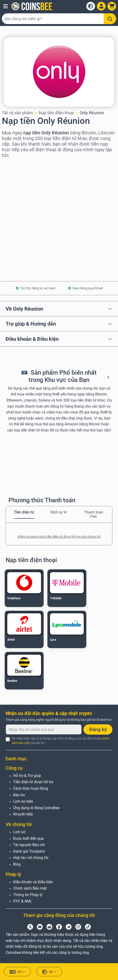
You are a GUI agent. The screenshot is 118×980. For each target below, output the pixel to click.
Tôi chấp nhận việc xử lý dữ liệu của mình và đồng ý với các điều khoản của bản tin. (60, 741)
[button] (6, 6)
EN (17, 972)
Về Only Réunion (24, 309)
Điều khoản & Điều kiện (32, 339)
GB (49, 972)
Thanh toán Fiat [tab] (94, 514)
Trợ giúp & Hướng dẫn (31, 324)
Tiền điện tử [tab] (24, 512)
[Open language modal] (91, 6)
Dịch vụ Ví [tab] (59, 512)
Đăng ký (98, 729)
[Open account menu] (101, 6)
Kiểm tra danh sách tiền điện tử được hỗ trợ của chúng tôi (59, 537)
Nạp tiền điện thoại (56, 113)
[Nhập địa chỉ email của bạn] (44, 729)
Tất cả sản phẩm (17, 113)
